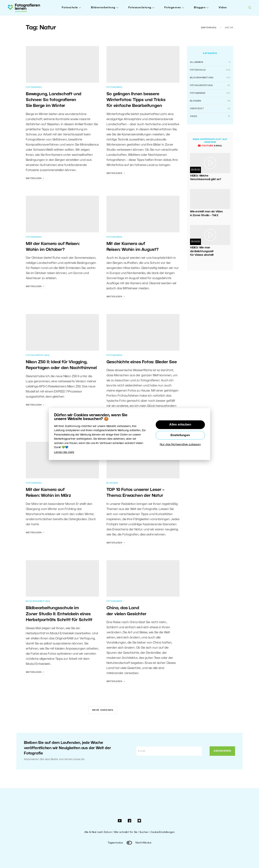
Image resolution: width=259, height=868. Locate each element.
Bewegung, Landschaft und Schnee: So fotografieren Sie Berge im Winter (54, 100)
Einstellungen (180, 435)
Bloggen (200, 8)
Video (223, 8)
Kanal (210, 146)
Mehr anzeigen (103, 710)
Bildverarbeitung (103, 8)
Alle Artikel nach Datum (98, 832)
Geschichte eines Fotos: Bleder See (142, 362)
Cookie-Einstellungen (163, 832)
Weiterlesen (35, 178)
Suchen (144, 832)
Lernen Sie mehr (64, 452)
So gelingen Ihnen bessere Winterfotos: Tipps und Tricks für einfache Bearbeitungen (136, 100)
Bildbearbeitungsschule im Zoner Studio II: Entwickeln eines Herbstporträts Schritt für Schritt (59, 614)
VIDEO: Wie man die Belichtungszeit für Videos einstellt (202, 251)
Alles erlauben (180, 425)
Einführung (209, 28)
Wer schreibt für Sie (126, 832)
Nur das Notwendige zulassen (180, 445)
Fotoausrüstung (140, 8)
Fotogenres (173, 8)
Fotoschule (70, 8)
